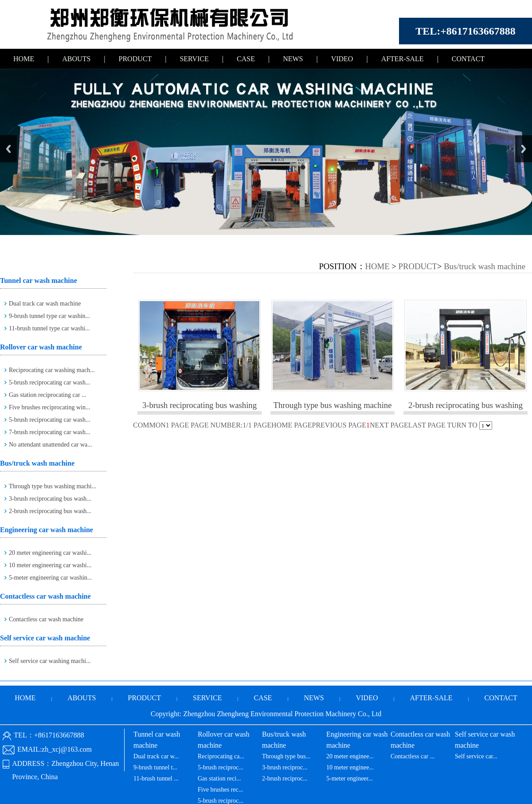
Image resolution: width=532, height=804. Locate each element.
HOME (24, 59)
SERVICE (194, 59)
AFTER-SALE (403, 59)
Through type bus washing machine (333, 405)
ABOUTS (76, 59)
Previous (8, 149)
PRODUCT (135, 59)
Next (524, 149)
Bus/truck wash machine (485, 266)
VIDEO (342, 59)
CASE (246, 59)
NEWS (293, 59)
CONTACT (468, 59)
